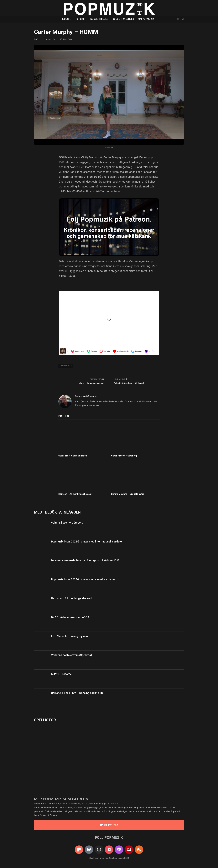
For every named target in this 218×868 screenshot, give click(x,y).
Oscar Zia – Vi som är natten (73, 456)
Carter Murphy (66, 366)
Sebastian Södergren (86, 396)
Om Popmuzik (146, 19)
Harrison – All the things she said (75, 494)
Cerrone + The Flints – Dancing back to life (77, 693)
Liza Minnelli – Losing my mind (70, 636)
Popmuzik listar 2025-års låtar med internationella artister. (87, 542)
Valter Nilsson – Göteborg (124, 456)
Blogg (65, 19)
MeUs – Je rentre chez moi (91, 383)
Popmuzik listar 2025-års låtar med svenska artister (83, 579)
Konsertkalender (123, 19)
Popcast (81, 19)
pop (36, 39)
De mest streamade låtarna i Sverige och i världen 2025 (85, 560)
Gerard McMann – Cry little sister (128, 494)
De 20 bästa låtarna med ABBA (70, 617)
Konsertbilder (99, 19)
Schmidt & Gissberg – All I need (129, 383)
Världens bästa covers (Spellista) (71, 655)
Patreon (114, 804)
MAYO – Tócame (61, 674)
